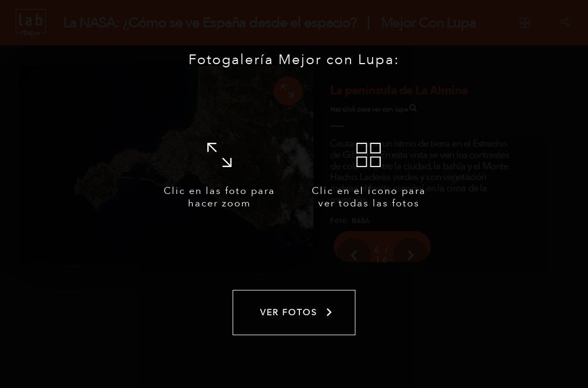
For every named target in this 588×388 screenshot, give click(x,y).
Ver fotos (297, 313)
